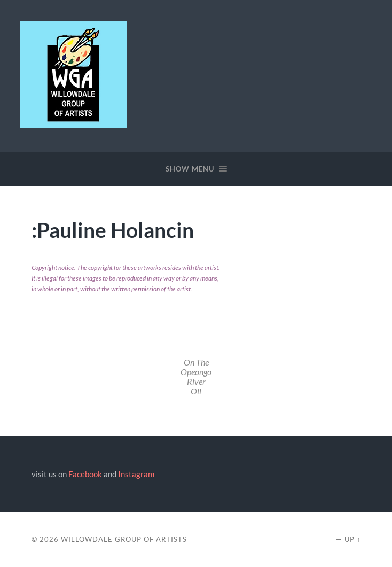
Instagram (136, 474)
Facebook (85, 474)
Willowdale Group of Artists (124, 539)
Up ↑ (352, 539)
